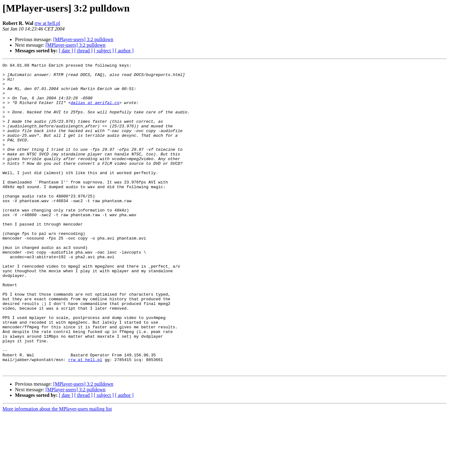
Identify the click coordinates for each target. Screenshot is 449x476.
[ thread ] (83, 51)
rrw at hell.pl (47, 23)
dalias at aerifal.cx (95, 111)
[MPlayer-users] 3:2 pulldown (83, 39)
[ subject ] (104, 51)
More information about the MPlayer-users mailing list (57, 471)
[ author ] (124, 51)
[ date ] (66, 51)
